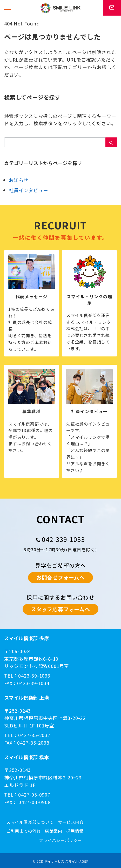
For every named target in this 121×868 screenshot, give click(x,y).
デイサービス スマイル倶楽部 (66, 861)
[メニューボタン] (8, 8)
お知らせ (19, 180)
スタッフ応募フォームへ (60, 609)
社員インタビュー (28, 190)
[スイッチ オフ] (112, 8)
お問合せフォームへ (60, 577)
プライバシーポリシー (60, 840)
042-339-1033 (64, 539)
